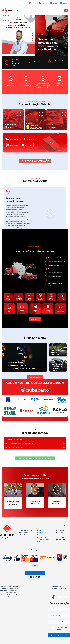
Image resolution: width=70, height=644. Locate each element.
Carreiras (40, 544)
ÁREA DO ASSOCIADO (35, 573)
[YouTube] (33, 3)
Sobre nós (40, 535)
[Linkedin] (64, 3)
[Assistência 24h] (7, 63)
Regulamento (44, 539)
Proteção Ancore (42, 537)
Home (39, 530)
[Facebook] (54, 3)
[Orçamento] (29, 62)
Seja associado (42, 533)
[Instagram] (43, 3)
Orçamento (38, 61)
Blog (39, 542)
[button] (13, 518)
